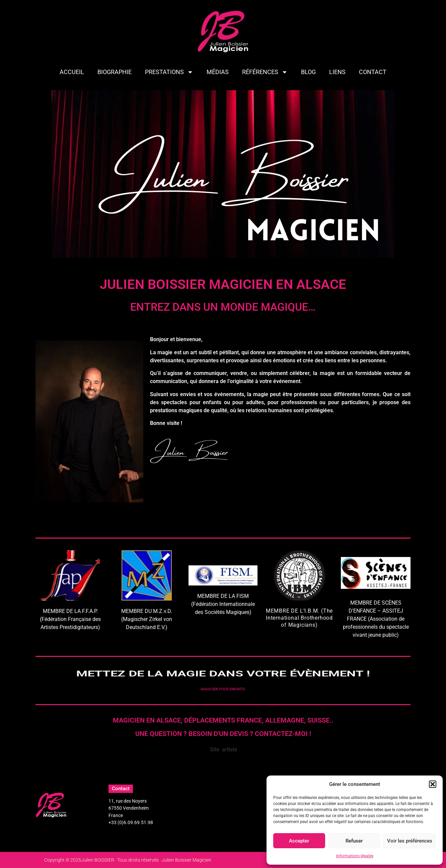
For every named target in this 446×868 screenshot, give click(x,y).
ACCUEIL (72, 72)
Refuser (354, 841)
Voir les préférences (410, 841)
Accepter (299, 841)
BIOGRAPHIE (115, 72)
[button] (433, 784)
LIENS (337, 72)
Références (265, 72)
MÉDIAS (218, 72)
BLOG (308, 72)
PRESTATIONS (169, 72)
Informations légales (355, 856)
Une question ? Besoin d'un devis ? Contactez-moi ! (223, 734)
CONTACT (373, 72)
